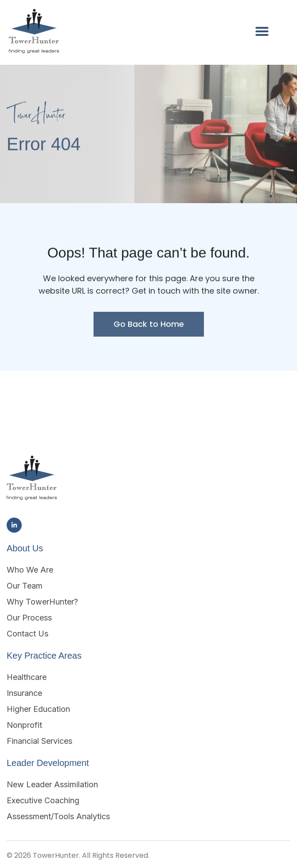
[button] (262, 31)
